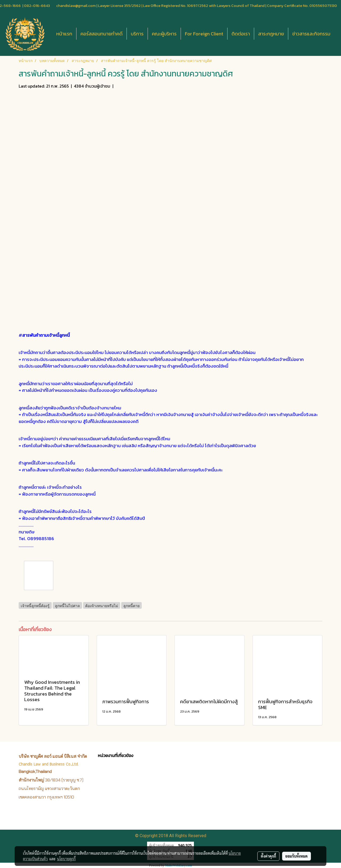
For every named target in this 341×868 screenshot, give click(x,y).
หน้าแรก (64, 34)
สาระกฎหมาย (271, 34)
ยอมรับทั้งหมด (297, 856)
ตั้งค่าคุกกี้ (268, 856)
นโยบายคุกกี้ (66, 859)
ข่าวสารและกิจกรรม (311, 34)
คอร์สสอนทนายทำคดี (102, 34)
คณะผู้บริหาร (164, 34)
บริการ (137, 34)
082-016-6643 (37, 6)
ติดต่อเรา (241, 34)
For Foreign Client (204, 34)
